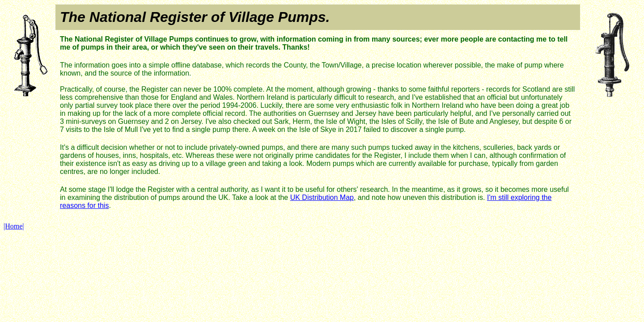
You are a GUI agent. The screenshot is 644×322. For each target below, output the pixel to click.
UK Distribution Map (322, 197)
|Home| (14, 226)
